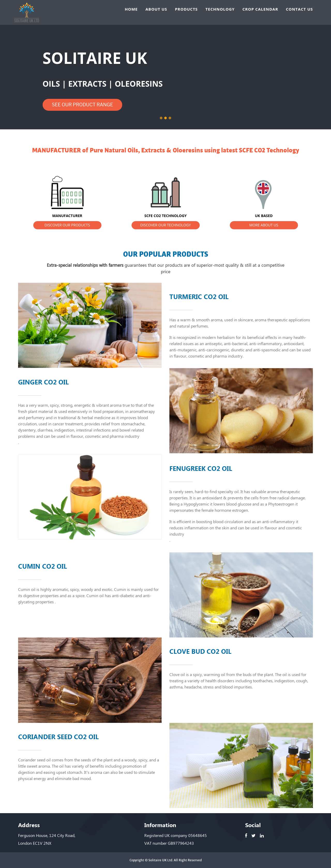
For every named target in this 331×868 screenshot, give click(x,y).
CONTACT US (299, 9)
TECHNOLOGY (220, 9)
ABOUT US (156, 9)
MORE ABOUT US (264, 225)
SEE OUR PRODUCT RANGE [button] (82, 105)
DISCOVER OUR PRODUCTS (67, 225)
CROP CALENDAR (260, 9)
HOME (131, 9)
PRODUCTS (186, 9)
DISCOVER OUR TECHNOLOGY (165, 225)
